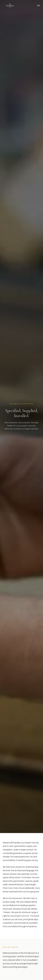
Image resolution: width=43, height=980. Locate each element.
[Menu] (38, 6)
